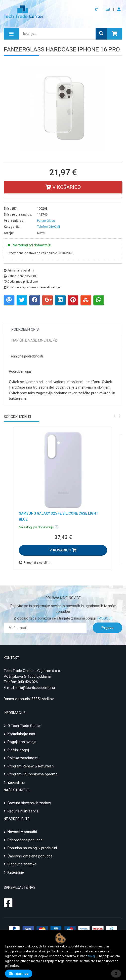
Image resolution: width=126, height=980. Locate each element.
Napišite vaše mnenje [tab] (34, 340)
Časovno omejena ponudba (30, 856)
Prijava (107, 628)
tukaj (91, 956)
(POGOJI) (105, 618)
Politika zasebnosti (23, 758)
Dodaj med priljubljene (21, 282)
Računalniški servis (23, 811)
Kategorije (16, 872)
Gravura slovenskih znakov (29, 803)
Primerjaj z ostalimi (19, 270)
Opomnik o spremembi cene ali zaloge (32, 287)
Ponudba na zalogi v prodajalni (32, 848)
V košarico (63, 187)
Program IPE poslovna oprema (32, 774)
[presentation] (114, 415)
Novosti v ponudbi (22, 832)
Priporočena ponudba (25, 840)
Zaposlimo (16, 782)
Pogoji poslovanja (22, 742)
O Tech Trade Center (24, 726)
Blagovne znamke (22, 864)
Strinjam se (19, 974)
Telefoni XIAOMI (48, 227)
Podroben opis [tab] (25, 329)
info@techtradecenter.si (35, 688)
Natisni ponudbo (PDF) (21, 276)
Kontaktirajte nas (21, 734)
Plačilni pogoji (19, 750)
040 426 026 (28, 682)
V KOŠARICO (63, 550)
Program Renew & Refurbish (31, 766)
